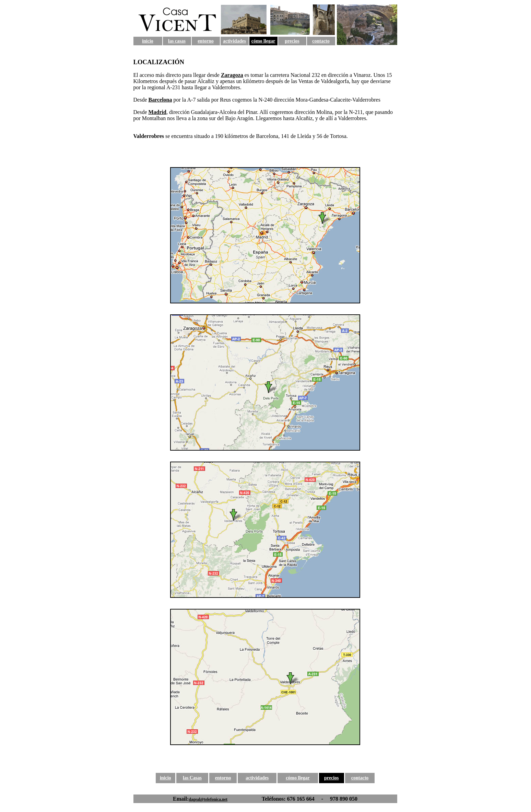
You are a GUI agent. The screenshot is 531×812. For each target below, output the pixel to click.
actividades (234, 41)
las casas (177, 41)
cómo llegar (263, 41)
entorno (206, 41)
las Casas (192, 778)
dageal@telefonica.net (208, 799)
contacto (321, 41)
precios (292, 41)
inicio (148, 41)
